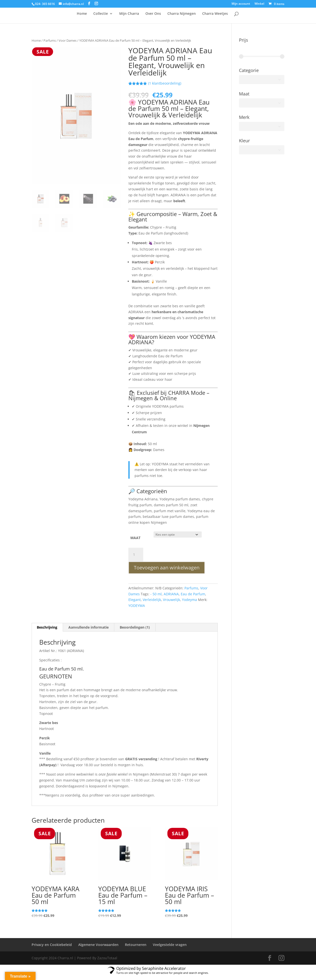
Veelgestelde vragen (170, 949)
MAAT (135, 542)
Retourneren (136, 949)
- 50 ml (156, 598)
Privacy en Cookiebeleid (52, 949)
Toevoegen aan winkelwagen (167, 572)
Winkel (259, 4)
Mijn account (241, 4)
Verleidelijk (152, 604)
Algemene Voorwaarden (98, 949)
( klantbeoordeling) (165, 87)
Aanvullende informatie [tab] (89, 631)
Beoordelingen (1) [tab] (135, 631)
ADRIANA (171, 598)
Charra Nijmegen (182, 18)
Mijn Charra (129, 18)
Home (82, 18)
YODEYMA (137, 609)
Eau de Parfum (193, 598)
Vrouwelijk (171, 604)
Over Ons (153, 18)
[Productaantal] (136, 559)
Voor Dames (68, 44)
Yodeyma (189, 604)
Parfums (50, 44)
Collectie (101, 18)
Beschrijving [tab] (47, 631)
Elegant (135, 604)
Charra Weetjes (215, 18)
